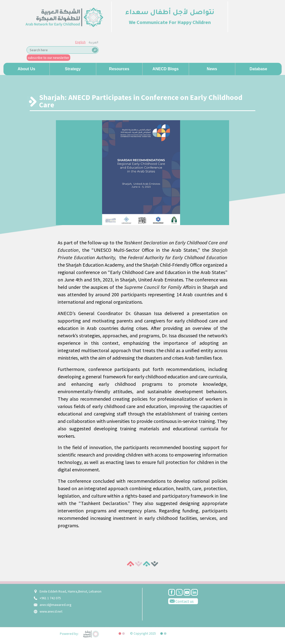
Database (258, 69)
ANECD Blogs (166, 69)
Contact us (181, 601)
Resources (119, 69)
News (212, 69)
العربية (94, 43)
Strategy (73, 69)
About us (26, 69)
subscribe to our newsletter (48, 58)
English (80, 42)
